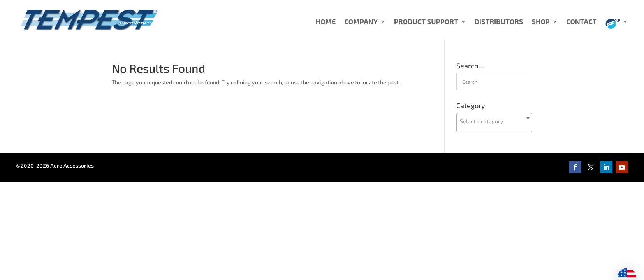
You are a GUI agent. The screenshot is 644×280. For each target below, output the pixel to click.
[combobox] (494, 122)
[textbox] (494, 121)
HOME (326, 22)
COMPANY (361, 22)
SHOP (541, 22)
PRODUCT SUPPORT (426, 22)
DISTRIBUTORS (499, 22)
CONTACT (582, 22)
